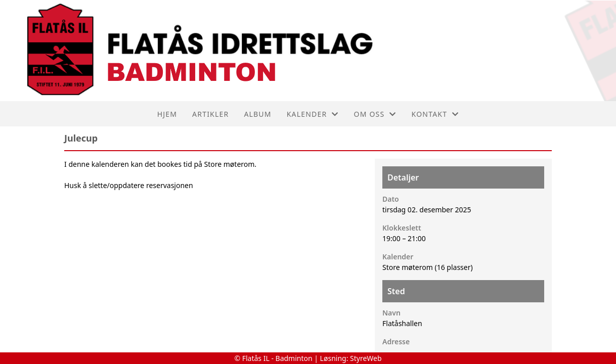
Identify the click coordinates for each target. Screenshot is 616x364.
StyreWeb (366, 358)
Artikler (210, 114)
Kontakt (435, 114)
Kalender (313, 114)
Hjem (167, 114)
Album (257, 114)
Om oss (375, 114)
